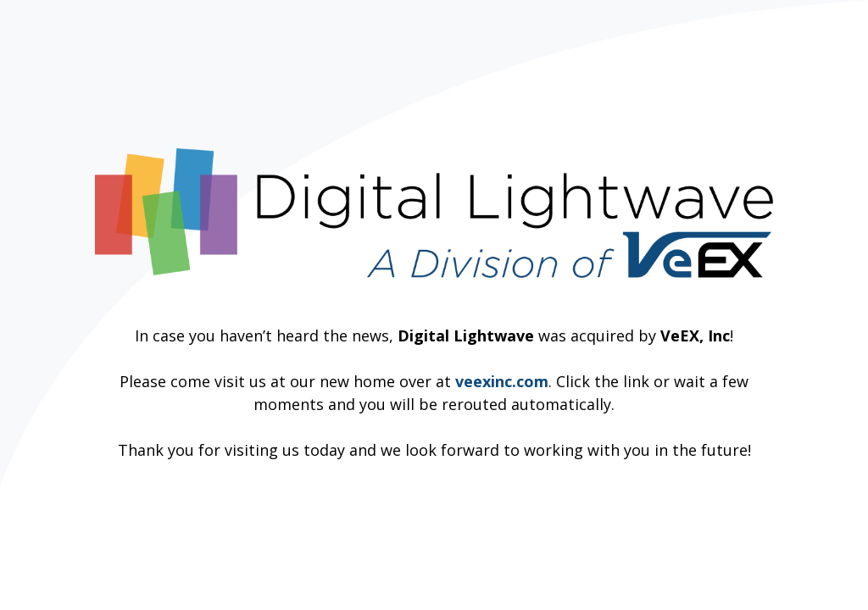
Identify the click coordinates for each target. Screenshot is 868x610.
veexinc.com (502, 381)
